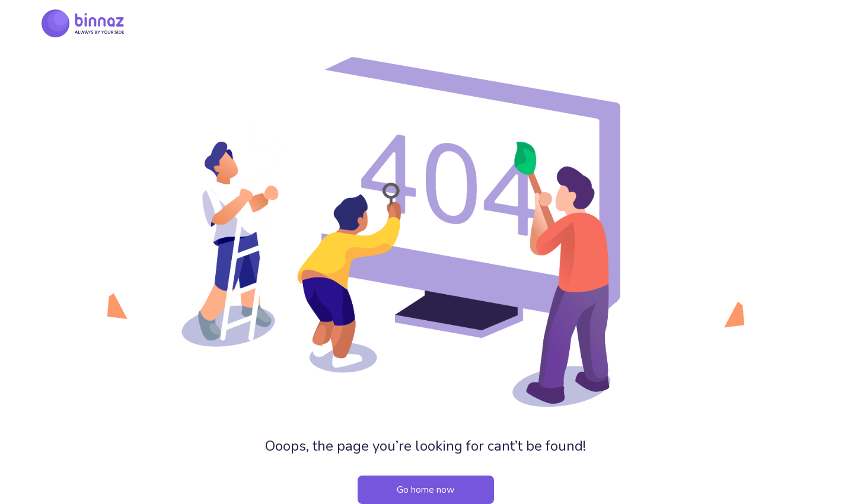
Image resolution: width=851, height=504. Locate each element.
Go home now (425, 490)
